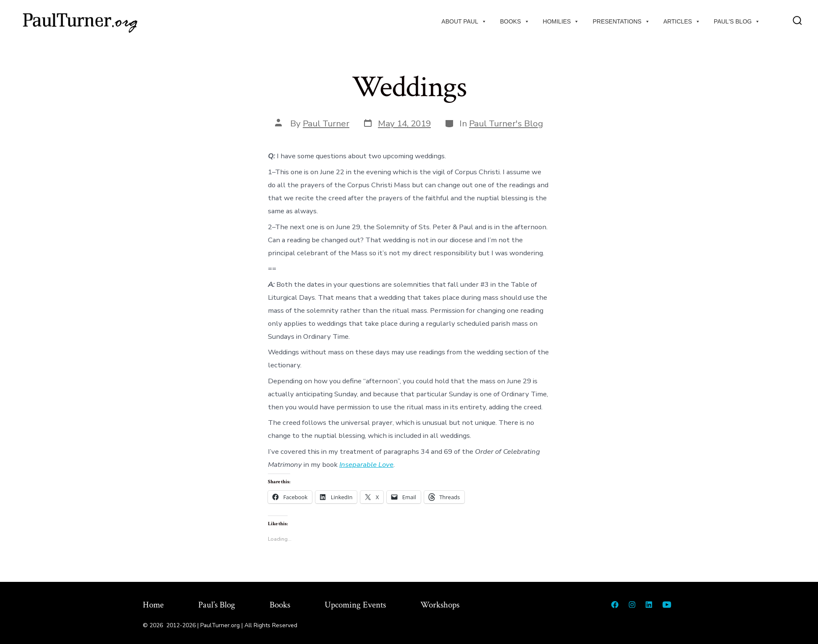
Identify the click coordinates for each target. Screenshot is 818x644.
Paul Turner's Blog (506, 123)
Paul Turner (326, 123)
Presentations (621, 21)
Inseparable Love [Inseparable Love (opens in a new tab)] (366, 465)
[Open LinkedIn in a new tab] (649, 605)
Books (515, 21)
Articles (682, 21)
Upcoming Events (355, 605)
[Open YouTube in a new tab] (667, 605)
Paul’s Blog (217, 605)
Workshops (440, 605)
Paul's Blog (737, 21)
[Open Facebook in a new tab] (615, 605)
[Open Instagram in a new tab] (632, 605)
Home (153, 605)
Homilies (561, 21)
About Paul (464, 21)
